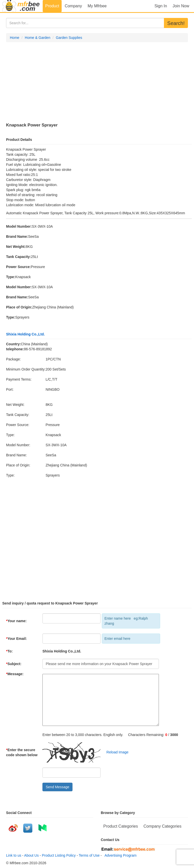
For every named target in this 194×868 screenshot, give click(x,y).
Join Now (181, 6)
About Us (32, 855)
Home (15, 38)
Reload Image (115, 752)
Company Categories (162, 826)
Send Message (57, 787)
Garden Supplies (69, 38)
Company (73, 6)
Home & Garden (38, 38)
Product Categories (121, 826)
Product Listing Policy (59, 855)
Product (52, 6)
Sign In (161, 6)
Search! (176, 23)
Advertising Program (120, 855)
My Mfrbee (97, 6)
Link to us (14, 855)
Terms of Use (89, 855)
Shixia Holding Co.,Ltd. (25, 334)
